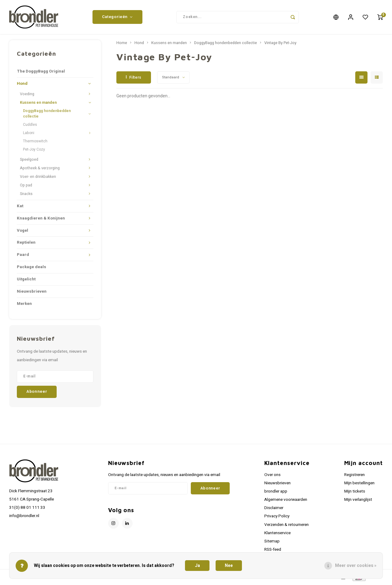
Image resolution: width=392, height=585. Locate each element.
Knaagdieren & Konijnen (41, 219)
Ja (197, 566)
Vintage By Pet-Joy (280, 44)
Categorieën (117, 17)
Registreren (354, 476)
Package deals (32, 268)
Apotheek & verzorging (40, 169)
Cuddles (30, 126)
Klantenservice (277, 534)
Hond (22, 85)
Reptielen (26, 244)
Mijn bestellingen (359, 484)
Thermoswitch (35, 142)
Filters (134, 78)
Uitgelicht (26, 280)
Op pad (26, 186)
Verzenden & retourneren (286, 526)
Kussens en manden (38, 104)
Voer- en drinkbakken (38, 178)
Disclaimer (274, 509)
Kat (20, 207)
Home (122, 44)
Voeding (27, 95)
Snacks (26, 195)
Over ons (272, 476)
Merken (24, 305)
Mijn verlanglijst (358, 501)
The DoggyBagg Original (41, 73)
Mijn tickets (355, 493)
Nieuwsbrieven (32, 293)
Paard (23, 256)
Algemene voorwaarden (286, 501)
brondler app (276, 493)
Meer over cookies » (356, 566)
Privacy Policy (277, 517)
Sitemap (272, 542)
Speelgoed (29, 161)
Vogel (23, 231)
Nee (229, 566)
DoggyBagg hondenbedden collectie (47, 115)
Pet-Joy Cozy (34, 151)
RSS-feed (273, 551)
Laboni (29, 134)
